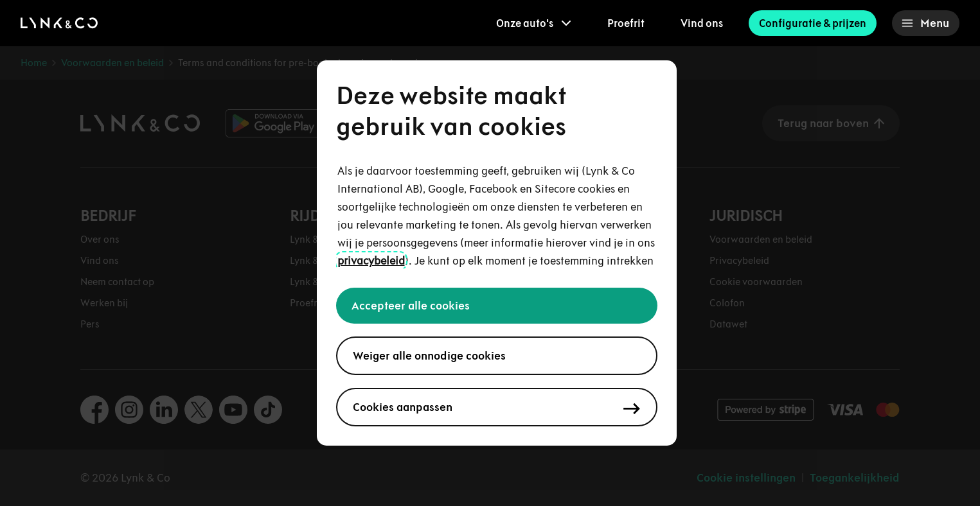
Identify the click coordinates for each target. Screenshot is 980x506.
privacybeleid (371, 261)
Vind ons (702, 23)
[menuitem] (534, 23)
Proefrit (626, 23)
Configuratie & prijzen (813, 23)
